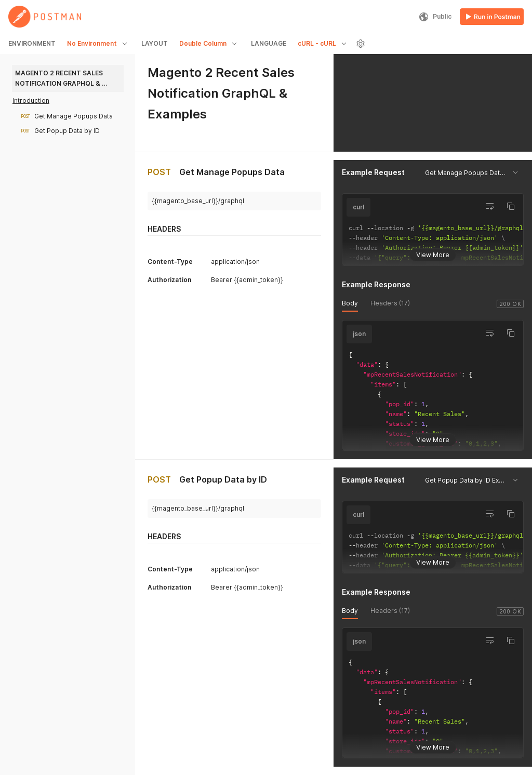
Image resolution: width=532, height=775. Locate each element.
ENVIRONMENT (32, 43)
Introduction (31, 101)
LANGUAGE (269, 43)
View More (433, 253)
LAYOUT (155, 43)
